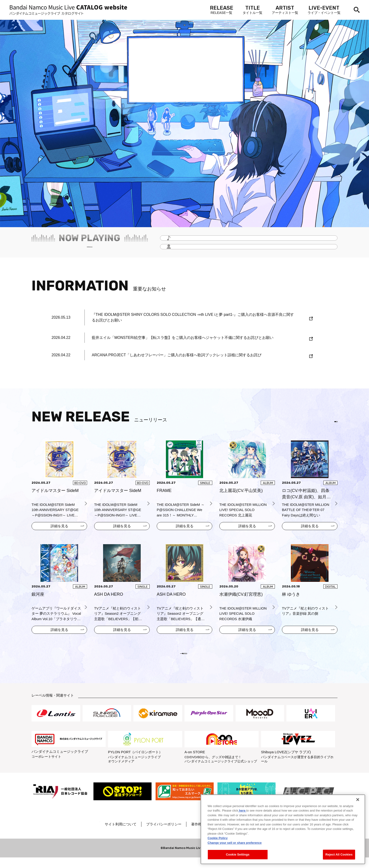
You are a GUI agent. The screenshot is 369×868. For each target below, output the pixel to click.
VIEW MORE (184, 660)
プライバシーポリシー (179, 835)
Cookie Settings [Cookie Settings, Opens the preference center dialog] (238, 854)
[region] (283, 829)
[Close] (358, 800)
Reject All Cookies (339, 854)
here (242, 811)
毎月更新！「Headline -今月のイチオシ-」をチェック (90, 250)
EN (330, 423)
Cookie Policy (218, 838)
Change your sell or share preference (235, 843)
